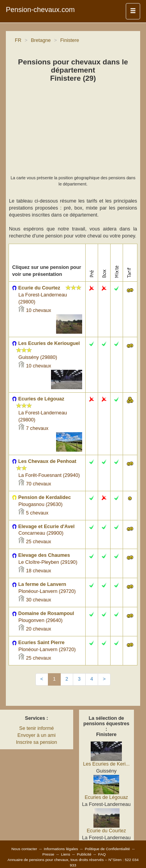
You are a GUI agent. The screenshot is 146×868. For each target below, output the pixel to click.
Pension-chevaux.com (40, 10)
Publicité (84, 854)
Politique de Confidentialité (107, 849)
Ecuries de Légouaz (106, 797)
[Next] (104, 679)
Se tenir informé (36, 728)
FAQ (102, 854)
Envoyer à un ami (37, 735)
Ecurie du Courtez (106, 831)
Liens (66, 854)
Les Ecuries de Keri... (106, 764)
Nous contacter (24, 849)
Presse (48, 854)
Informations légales (61, 849)
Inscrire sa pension (37, 742)
